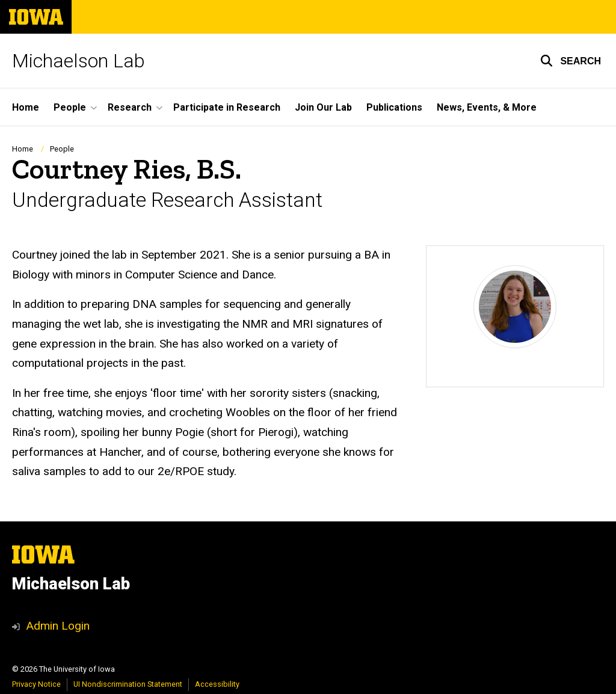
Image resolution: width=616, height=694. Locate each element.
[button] (571, 61)
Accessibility (217, 684)
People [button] (70, 107)
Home (26, 107)
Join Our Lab (323, 107)
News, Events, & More (487, 107)
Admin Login (58, 626)
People (62, 149)
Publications (394, 107)
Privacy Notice (36, 684)
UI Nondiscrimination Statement (128, 684)
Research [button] (130, 107)
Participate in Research (227, 107)
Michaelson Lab (79, 61)
